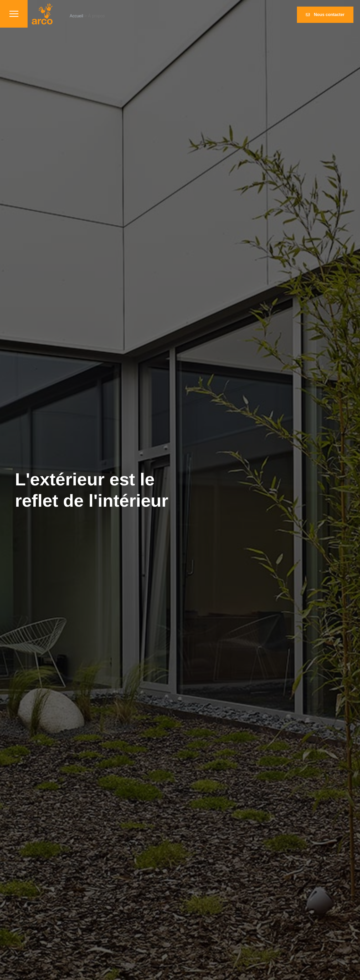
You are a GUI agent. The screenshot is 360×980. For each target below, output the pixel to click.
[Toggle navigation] (14, 14)
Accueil (76, 16)
